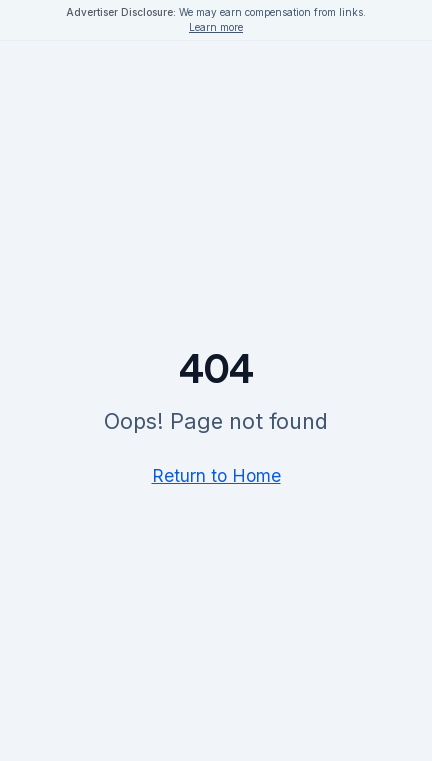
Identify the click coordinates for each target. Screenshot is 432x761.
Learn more (216, 27)
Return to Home (216, 475)
